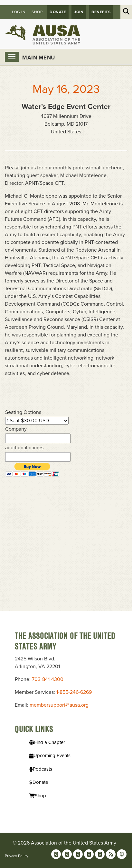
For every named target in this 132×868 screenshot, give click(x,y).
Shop (37, 12)
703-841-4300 (48, 679)
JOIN (79, 12)
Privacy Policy (17, 856)
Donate (58, 12)
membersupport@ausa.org (59, 705)
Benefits (101, 12)
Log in (19, 12)
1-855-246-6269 (74, 692)
